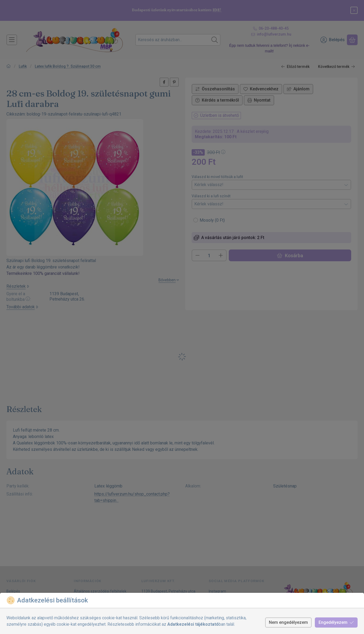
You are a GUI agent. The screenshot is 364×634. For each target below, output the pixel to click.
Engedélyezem (336, 622)
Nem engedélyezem (288, 622)
